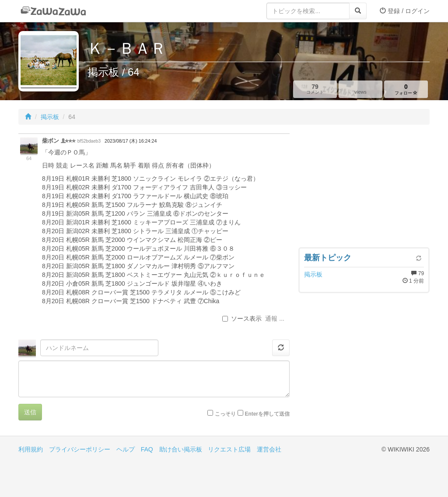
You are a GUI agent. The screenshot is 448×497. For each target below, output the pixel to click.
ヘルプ (126, 449)
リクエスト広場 (229, 449)
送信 (30, 412)
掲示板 (50, 117)
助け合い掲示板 (181, 449)
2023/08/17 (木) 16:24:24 (131, 141)
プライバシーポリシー (80, 449)
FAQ (147, 449)
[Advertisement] (364, 188)
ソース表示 (242, 318)
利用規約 (31, 449)
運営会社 (269, 449)
